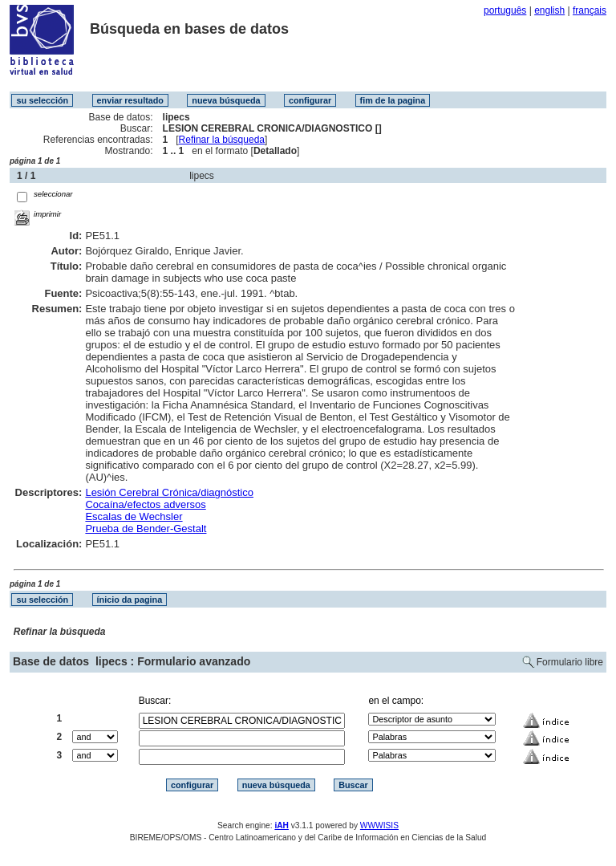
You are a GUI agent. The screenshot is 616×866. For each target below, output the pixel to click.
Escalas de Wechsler (134, 516)
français (590, 10)
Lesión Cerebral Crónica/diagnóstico (169, 492)
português (505, 10)
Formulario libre (570, 662)
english (549, 10)
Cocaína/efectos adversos (145, 504)
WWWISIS (379, 825)
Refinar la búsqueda (222, 140)
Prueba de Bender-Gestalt (146, 529)
